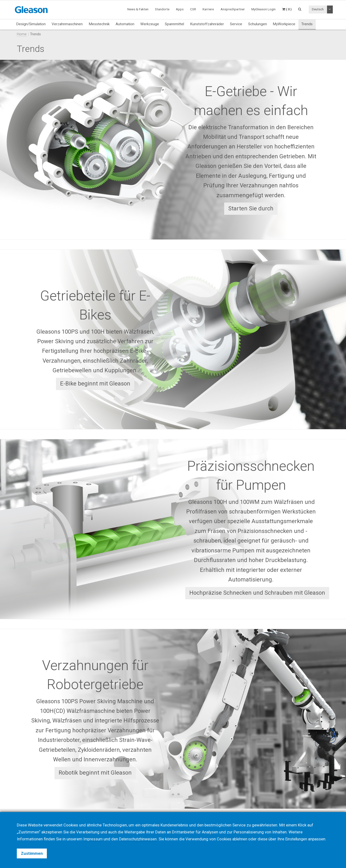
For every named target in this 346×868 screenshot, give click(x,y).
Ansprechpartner (233, 9)
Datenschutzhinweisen (141, 832)
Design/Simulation (31, 24)
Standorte (162, 9)
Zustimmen (32, 853)
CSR (193, 9)
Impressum (94, 832)
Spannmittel (174, 24)
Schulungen (258, 24)
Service (236, 24)
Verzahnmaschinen (67, 24)
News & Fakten (138, 9)
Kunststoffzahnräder (207, 24)
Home (22, 34)
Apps (180, 9)
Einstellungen (303, 832)
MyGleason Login (263, 9)
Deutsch (318, 9)
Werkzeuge (150, 24)
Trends (307, 24)
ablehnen (245, 832)
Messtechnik (99, 24)
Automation (125, 24)
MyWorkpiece (284, 24)
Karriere (208, 9)
